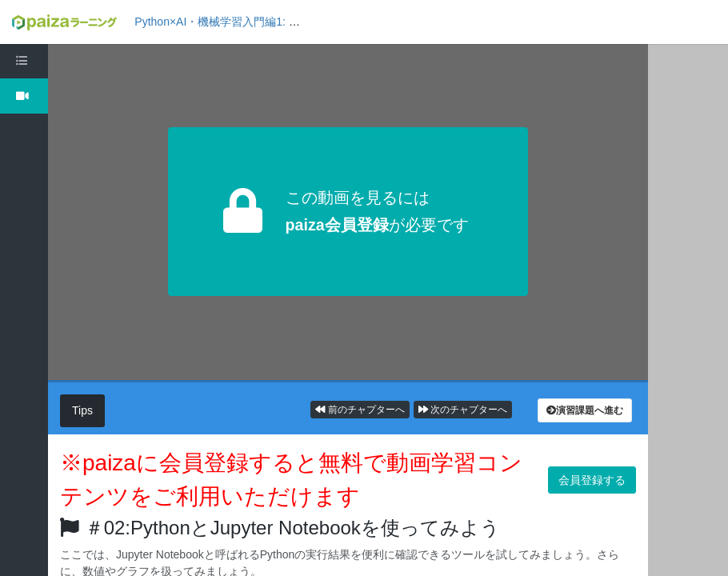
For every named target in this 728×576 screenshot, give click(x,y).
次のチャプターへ (463, 410)
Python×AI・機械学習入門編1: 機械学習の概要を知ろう (273, 22)
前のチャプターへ (360, 410)
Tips (82, 410)
